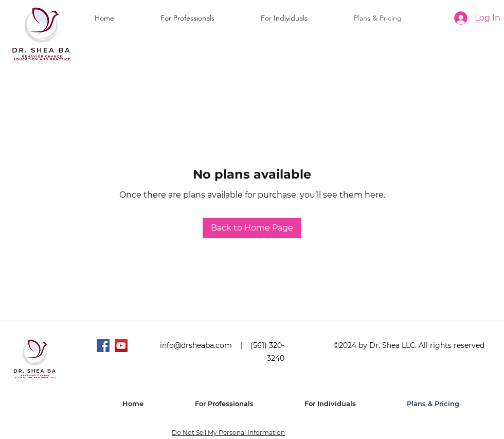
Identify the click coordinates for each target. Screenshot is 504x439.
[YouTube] (121, 346)
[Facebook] (103, 346)
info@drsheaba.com (196, 345)
